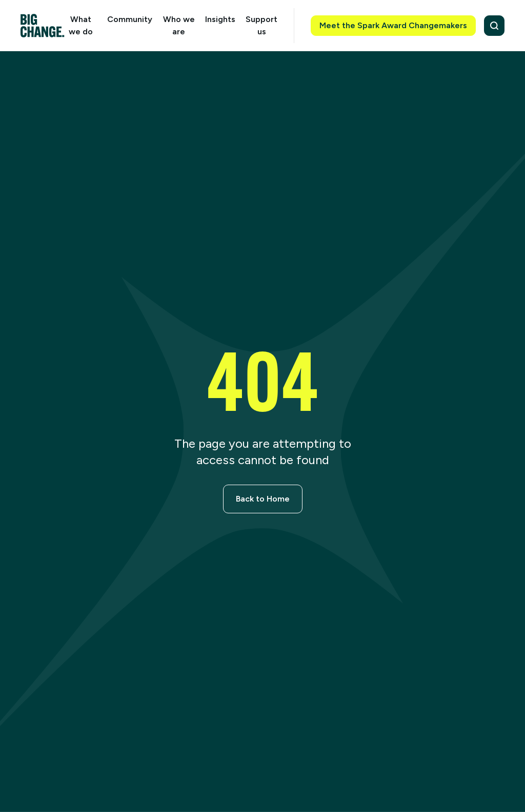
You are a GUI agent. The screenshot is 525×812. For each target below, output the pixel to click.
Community (130, 19)
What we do (81, 25)
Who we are (179, 25)
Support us (261, 25)
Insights (220, 19)
